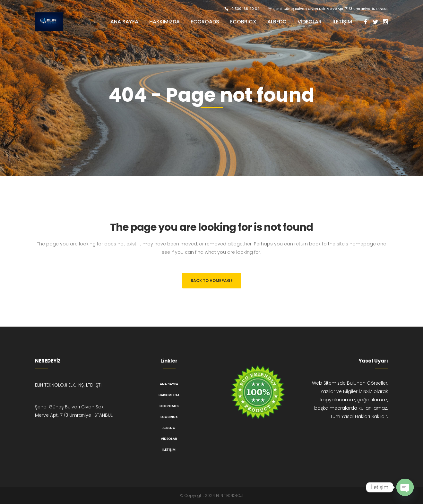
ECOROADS (169, 406)
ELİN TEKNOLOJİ (230, 495)
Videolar (169, 439)
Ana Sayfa (169, 384)
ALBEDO (169, 428)
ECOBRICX (169, 417)
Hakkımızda (169, 395)
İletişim (169, 450)
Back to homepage (212, 281)
